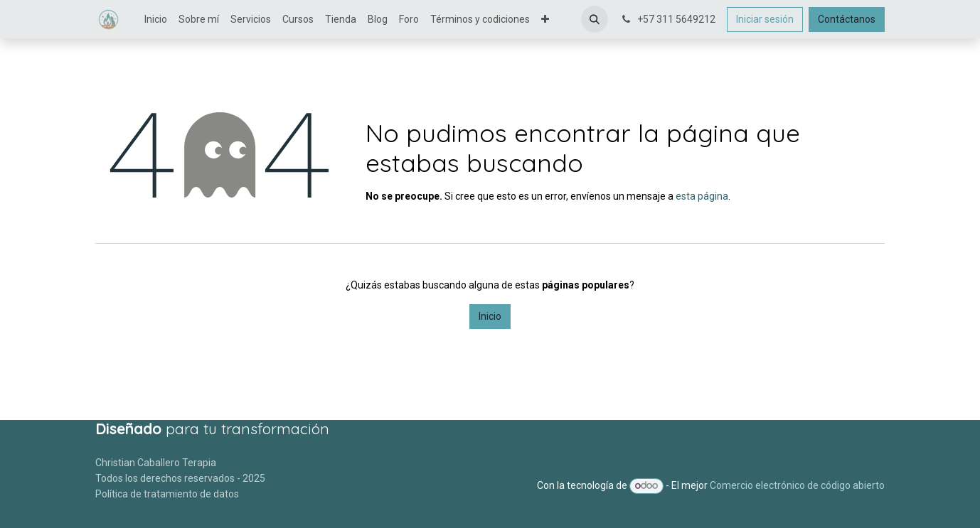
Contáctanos (847, 19)
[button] (595, 19)
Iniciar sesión (765, 19)
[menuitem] (156, 20)
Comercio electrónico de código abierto (797, 485)
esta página (702, 196)
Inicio (490, 316)
